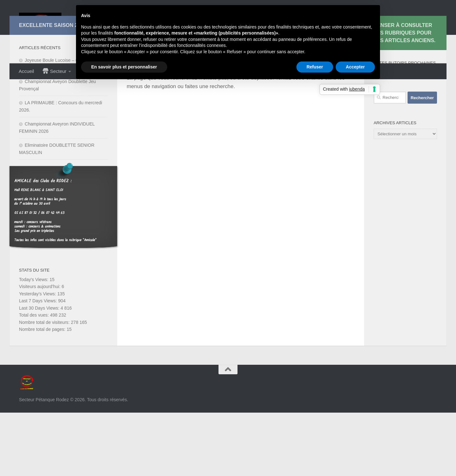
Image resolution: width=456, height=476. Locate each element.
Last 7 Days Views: (39, 364)
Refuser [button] (315, 67)
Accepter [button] (355, 67)
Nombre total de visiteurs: (45, 386)
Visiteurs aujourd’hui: (40, 350)
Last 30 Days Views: (40, 371)
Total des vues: (35, 378)
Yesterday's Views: (38, 357)
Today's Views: (34, 343)
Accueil (26, 71)
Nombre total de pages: (43, 393)
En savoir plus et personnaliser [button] (124, 67)
